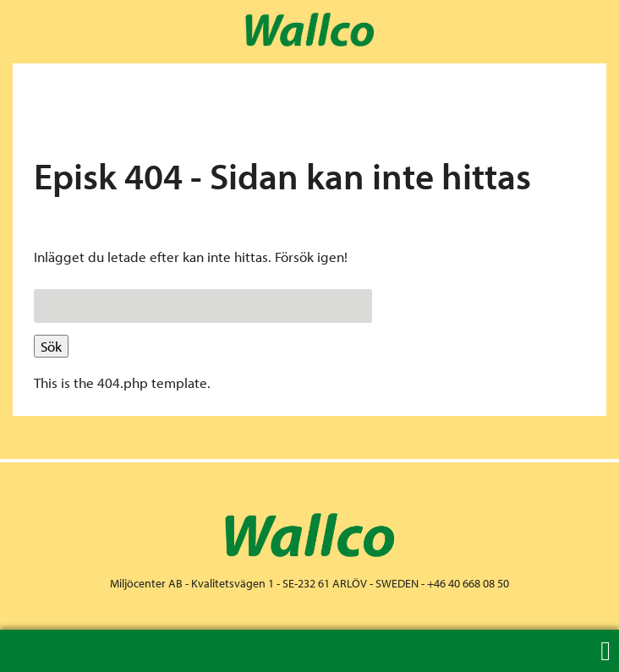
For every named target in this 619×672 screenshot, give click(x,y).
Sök (51, 346)
